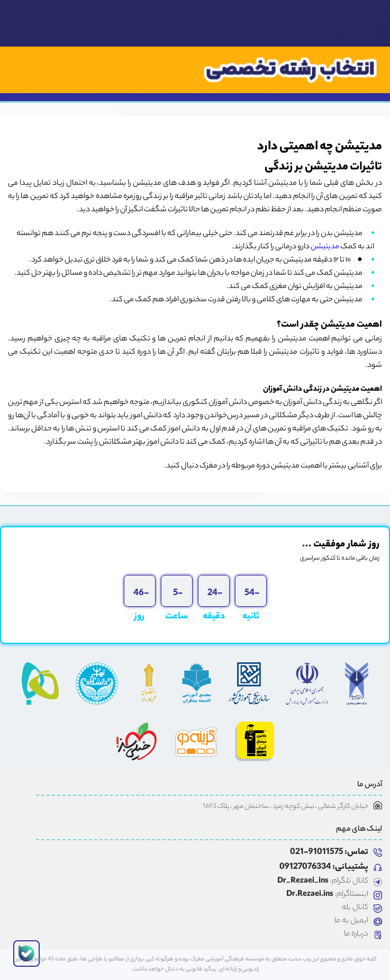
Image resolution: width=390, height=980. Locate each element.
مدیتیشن (325, 247)
